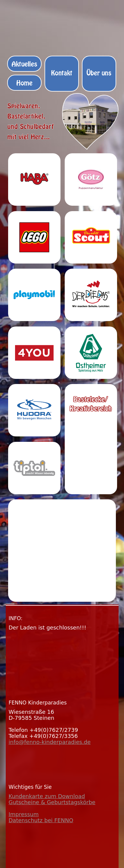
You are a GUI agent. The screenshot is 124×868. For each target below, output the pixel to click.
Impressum (24, 814)
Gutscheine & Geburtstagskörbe (52, 802)
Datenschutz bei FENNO (41, 820)
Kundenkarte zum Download (47, 796)
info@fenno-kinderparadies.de (50, 742)
